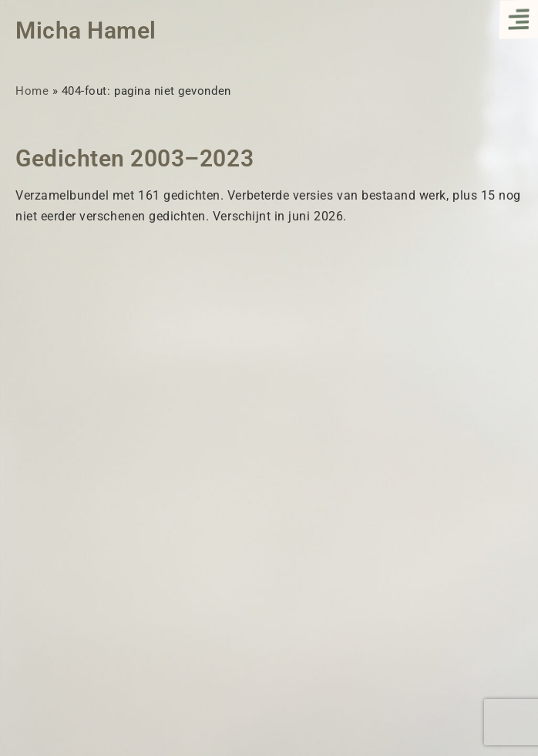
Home (32, 91)
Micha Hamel (86, 30)
